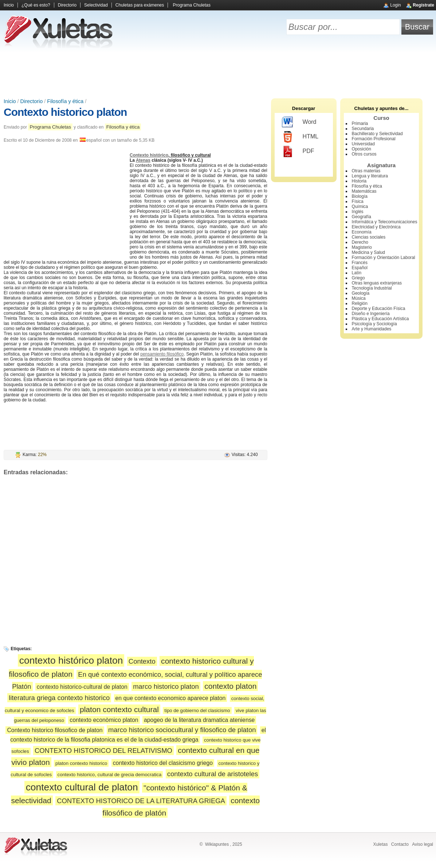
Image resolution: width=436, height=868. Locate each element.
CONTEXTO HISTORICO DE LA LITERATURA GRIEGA (141, 801)
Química (360, 207)
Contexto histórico (149, 155)
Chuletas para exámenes (140, 5)
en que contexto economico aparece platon (171, 698)
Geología (361, 293)
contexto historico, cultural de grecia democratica (110, 775)
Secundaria (363, 129)
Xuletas (380, 844)
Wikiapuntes (217, 844)
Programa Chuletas (192, 5)
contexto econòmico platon (104, 720)
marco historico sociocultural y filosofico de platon (182, 730)
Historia (359, 181)
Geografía (362, 217)
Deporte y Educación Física (379, 309)
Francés (360, 263)
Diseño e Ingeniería (371, 314)
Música (359, 298)
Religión (360, 303)
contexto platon (230, 686)
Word (299, 122)
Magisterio (362, 247)
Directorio (67, 5)
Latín (357, 273)
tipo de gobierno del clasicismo (197, 710)
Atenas (143, 160)
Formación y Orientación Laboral (384, 258)
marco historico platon (166, 686)
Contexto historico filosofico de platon (55, 730)
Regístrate (423, 5)
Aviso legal (423, 844)
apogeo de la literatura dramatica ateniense (199, 720)
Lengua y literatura (370, 176)
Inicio (9, 5)
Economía (362, 232)
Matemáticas (364, 191)
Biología (360, 196)
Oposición (362, 149)
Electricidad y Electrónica (376, 227)
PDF (298, 152)
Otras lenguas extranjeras (377, 283)
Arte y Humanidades (372, 329)
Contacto (400, 844)
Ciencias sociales (369, 237)
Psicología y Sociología (374, 324)
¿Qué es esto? (36, 5)
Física (358, 201)
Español (360, 268)
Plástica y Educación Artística (380, 319)
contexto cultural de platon (82, 787)
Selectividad (96, 5)
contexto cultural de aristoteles (213, 774)
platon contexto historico (81, 763)
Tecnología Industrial (372, 288)
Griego (358, 278)
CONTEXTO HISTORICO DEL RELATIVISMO (103, 751)
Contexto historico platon (65, 112)
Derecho (360, 242)
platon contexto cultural (119, 709)
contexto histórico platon (71, 660)
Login (395, 5)
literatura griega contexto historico (59, 698)
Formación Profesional (374, 139)
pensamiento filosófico (162, 354)
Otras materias (366, 171)
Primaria (360, 123)
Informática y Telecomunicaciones (385, 222)
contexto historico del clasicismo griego (163, 763)
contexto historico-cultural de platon (82, 687)
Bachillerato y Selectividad (377, 134)
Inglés (358, 212)
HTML (300, 137)
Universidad (363, 144)
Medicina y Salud (368, 252)
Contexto (142, 661)
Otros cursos (364, 154)
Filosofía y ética (65, 101)
